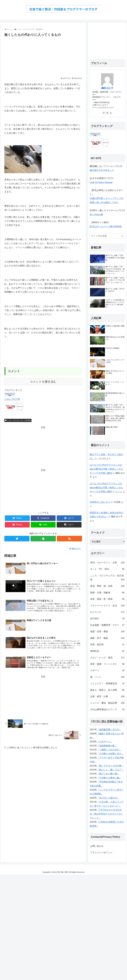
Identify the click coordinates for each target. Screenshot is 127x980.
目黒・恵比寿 (107, 645)
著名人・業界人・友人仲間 (107, 690)
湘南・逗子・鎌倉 (107, 638)
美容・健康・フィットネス (107, 664)
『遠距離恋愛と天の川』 (109, 730)
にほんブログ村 (12, 399)
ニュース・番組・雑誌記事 (107, 703)
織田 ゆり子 (107, 88)
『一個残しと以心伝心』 (109, 750)
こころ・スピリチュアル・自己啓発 (19, 420)
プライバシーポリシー (101, 853)
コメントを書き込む (43, 382)
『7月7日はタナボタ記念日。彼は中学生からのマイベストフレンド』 (106, 814)
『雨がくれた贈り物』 (108, 774)
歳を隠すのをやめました (102, 170)
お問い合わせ (97, 846)
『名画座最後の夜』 (107, 746)
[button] (123, 236)
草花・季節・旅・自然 (107, 586)
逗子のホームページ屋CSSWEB (106, 226)
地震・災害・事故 (107, 632)
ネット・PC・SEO (107, 569)
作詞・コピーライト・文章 (107, 563)
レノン (119, 492)
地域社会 (107, 651)
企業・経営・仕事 (107, 696)
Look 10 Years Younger (101, 182)
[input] (107, 236)
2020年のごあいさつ (100, 502)
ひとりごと (107, 612)
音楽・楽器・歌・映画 (107, 599)
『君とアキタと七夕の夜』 (110, 766)
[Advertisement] (43, 56)
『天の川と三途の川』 (108, 798)
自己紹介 (107, 618)
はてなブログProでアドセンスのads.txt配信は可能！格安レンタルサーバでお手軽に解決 (106, 469)
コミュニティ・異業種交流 (107, 683)
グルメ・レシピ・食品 (107, 658)
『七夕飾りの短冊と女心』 (110, 754)
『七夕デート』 (105, 742)
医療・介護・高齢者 (107, 593)
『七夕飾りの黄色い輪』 (109, 778)
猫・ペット (107, 677)
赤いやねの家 (96, 214)
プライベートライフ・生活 (107, 606)
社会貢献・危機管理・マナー (107, 625)
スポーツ (107, 670)
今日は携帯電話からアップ (107, 709)
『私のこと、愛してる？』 (110, 770)
